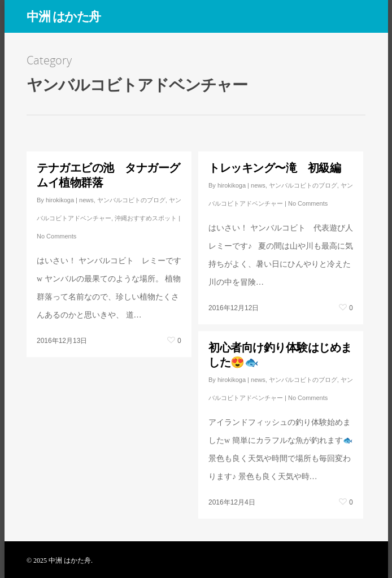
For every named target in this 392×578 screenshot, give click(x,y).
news (86, 200)
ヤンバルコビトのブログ (131, 200)
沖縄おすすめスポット (146, 218)
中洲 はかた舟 (64, 16)
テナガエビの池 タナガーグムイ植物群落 (108, 175)
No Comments (56, 236)
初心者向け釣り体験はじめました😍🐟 (280, 355)
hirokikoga (60, 200)
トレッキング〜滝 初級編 (275, 168)
